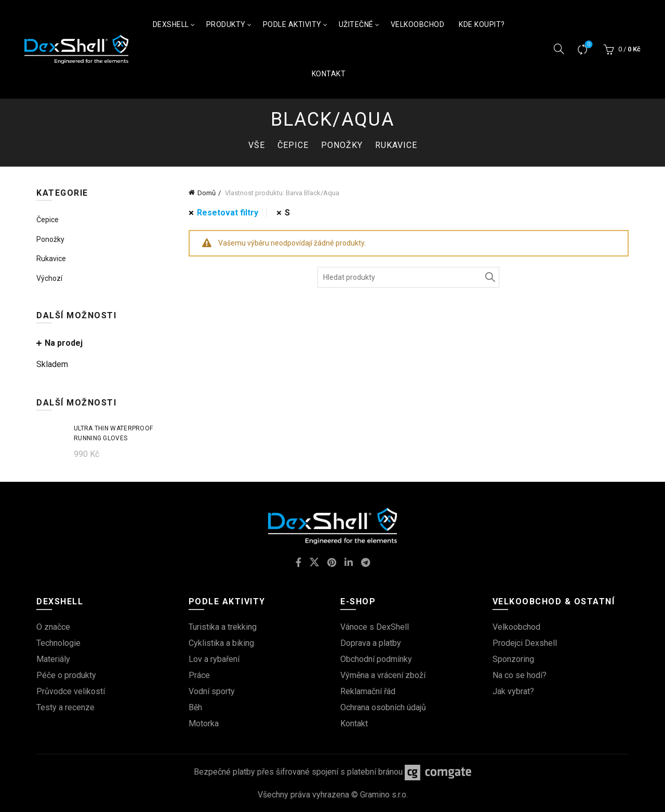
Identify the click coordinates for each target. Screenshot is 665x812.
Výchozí (49, 278)
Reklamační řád (368, 691)
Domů (207, 193)
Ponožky (342, 145)
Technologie (58, 643)
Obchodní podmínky (376, 659)
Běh (195, 707)
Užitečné (356, 24)
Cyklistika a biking (221, 643)
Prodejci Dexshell (525, 643)
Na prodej (64, 343)
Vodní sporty (212, 691)
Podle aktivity (292, 24)
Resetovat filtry (228, 213)
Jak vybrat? (513, 691)
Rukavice (396, 145)
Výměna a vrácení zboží (383, 675)
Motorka (204, 723)
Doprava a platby (371, 643)
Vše (257, 145)
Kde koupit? (482, 24)
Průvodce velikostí (71, 691)
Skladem (52, 364)
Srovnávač (588, 45)
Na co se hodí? (520, 675)
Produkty (226, 24)
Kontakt (329, 74)
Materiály (53, 659)
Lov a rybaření (214, 659)
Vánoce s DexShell (375, 627)
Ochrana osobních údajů (383, 707)
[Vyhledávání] (559, 49)
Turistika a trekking (223, 627)
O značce (53, 627)
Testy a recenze (65, 707)
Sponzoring (513, 659)
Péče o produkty (66, 675)
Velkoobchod (418, 24)
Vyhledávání (489, 277)
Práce (199, 675)
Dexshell (171, 24)
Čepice (293, 145)
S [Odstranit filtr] (287, 213)
